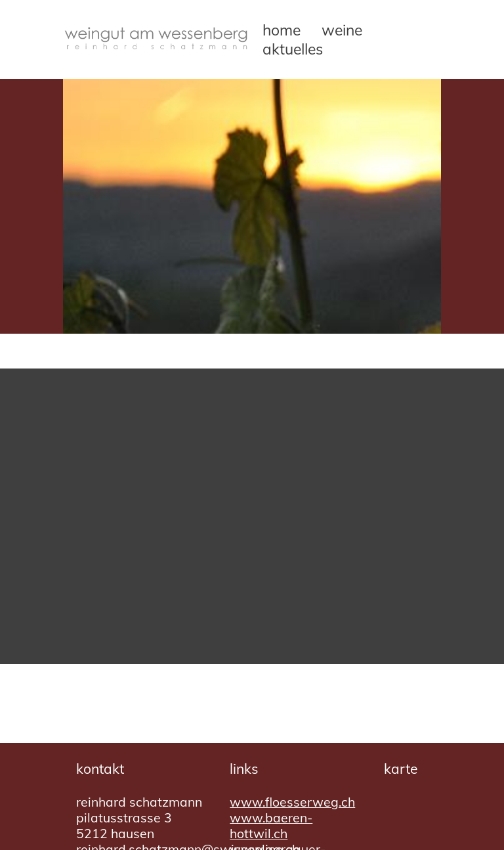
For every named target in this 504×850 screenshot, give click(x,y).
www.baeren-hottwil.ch (271, 826)
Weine (342, 30)
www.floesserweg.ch (292, 802)
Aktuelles (293, 49)
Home (282, 30)
